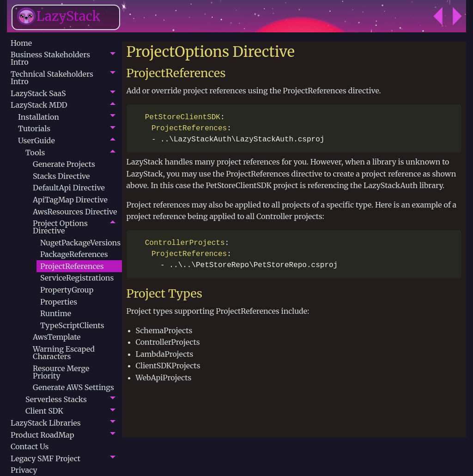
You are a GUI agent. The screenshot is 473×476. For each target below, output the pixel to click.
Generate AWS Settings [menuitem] (73, 387)
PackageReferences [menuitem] (74, 254)
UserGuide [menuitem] (36, 140)
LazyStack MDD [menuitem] (39, 105)
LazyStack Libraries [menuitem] (46, 423)
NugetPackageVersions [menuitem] (80, 243)
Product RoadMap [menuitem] (42, 435)
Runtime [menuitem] (56, 313)
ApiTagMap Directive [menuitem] (70, 200)
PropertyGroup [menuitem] (67, 290)
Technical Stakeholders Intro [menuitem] (52, 78)
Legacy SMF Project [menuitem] (45, 458)
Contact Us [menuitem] (30, 446)
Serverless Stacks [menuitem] (56, 399)
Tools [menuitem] (35, 153)
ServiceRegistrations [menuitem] (77, 278)
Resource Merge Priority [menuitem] (61, 372)
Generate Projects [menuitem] (64, 164)
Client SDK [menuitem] (44, 411)
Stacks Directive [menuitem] (61, 176)
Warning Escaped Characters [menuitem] (64, 353)
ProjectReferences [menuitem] (72, 266)
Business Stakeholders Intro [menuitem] (50, 58)
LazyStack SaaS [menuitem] (38, 93)
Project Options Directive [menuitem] (60, 227)
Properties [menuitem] (59, 302)
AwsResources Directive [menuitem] (75, 212)
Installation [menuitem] (39, 117)
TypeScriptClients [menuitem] (72, 325)
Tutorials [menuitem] (34, 128)
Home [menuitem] (21, 43)
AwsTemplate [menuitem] (57, 337)
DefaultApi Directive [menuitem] (69, 188)
